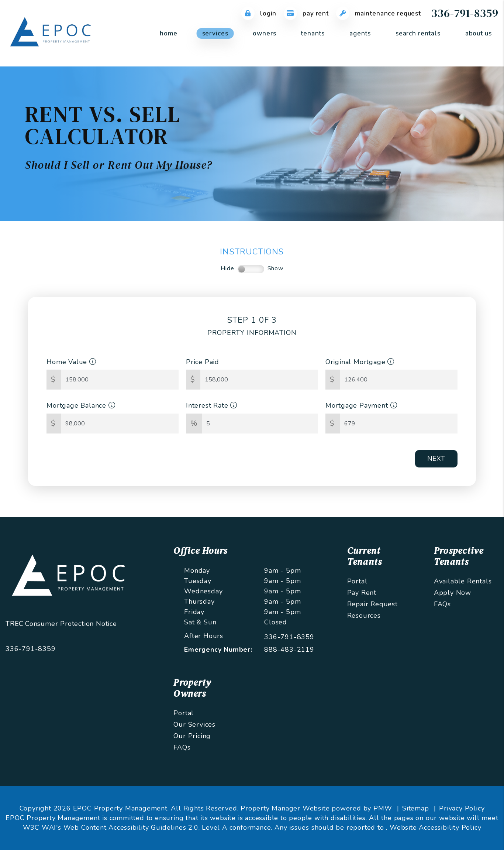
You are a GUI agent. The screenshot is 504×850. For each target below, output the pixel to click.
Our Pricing (192, 736)
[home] (52, 33)
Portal (357, 581)
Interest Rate (212, 405)
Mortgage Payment (361, 405)
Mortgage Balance (81, 405)
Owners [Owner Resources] (264, 33)
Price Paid (203, 362)
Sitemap (416, 808)
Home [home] (168, 33)
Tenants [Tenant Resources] (313, 33)
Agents (360, 33)
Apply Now (453, 593)
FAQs (442, 604)
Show (275, 268)
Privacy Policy (462, 808)
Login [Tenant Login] (259, 13)
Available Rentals (463, 581)
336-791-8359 (465, 13)
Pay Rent (362, 593)
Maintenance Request (379, 13)
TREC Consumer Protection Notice (61, 624)
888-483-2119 (289, 650)
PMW (383, 808)
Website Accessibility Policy (435, 827)
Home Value (71, 362)
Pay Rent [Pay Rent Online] (306, 13)
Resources (364, 616)
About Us (479, 33)
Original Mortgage (360, 362)
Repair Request (372, 604)
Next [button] (436, 459)
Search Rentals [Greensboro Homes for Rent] (418, 33)
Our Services (194, 724)
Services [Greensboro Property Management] (215, 33)
